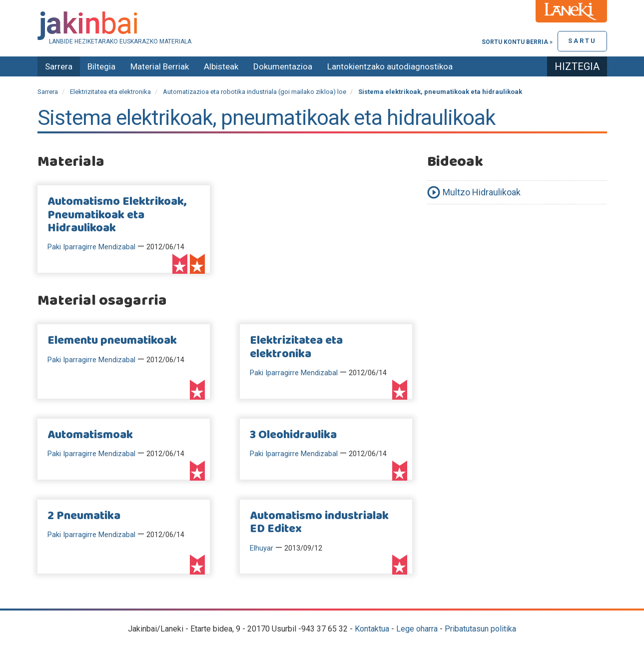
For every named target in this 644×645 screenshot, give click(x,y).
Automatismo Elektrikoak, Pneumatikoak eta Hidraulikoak (117, 215)
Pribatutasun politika (480, 629)
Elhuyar (262, 548)
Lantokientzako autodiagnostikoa (390, 66)
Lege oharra (417, 629)
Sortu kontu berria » (517, 42)
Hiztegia (577, 66)
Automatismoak (90, 435)
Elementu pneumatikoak (112, 341)
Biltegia (101, 66)
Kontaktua (372, 629)
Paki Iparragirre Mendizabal (91, 247)
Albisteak (221, 66)
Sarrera (59, 66)
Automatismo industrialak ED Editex (319, 523)
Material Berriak (160, 66)
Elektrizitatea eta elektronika (110, 92)
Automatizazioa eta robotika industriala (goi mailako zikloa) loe (255, 92)
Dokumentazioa (283, 66)
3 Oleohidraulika (293, 435)
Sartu (582, 41)
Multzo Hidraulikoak (482, 192)
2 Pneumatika (84, 516)
